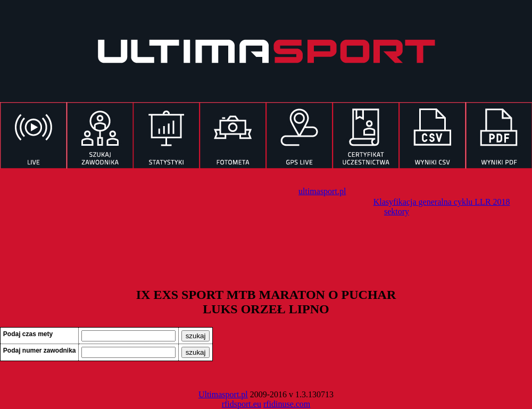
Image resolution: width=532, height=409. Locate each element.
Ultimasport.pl (223, 394)
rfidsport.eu (242, 404)
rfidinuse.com (287, 404)
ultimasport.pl (322, 191)
